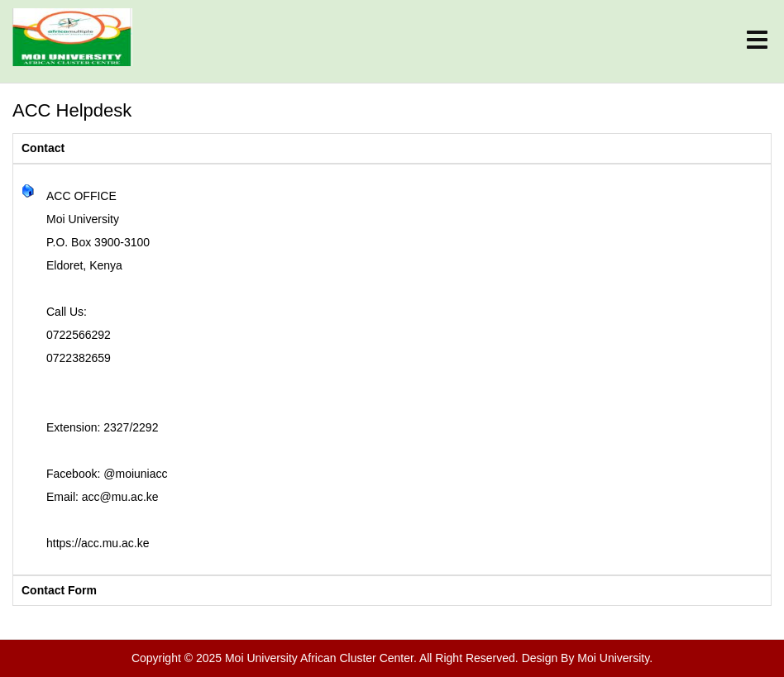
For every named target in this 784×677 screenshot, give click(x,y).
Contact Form (59, 590)
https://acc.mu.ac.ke (98, 543)
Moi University (613, 658)
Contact (43, 148)
